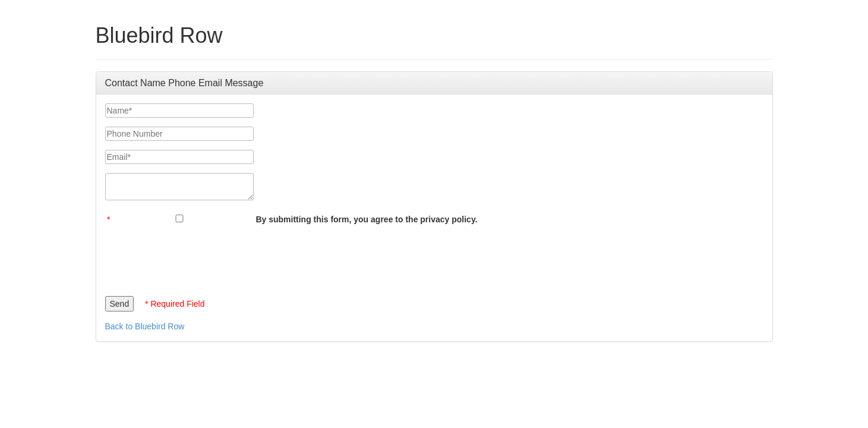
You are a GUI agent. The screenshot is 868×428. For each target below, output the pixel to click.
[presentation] (195, 257)
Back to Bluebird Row (145, 326)
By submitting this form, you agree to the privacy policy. (366, 219)
